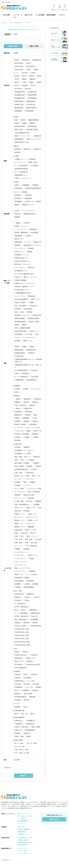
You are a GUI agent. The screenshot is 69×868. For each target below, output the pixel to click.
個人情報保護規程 (23, 821)
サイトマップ (21, 823)
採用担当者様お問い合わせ (25, 842)
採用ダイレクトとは (23, 814)
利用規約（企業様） (23, 840)
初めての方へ (29, 15)
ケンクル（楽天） (23, 851)
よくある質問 (40, 15)
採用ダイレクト (4, 23)
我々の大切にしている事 (25, 816)
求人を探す (7, 15)
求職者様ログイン (23, 834)
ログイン (62, 15)
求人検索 (11, 23)
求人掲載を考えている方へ (25, 838)
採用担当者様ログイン (24, 845)
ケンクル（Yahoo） (23, 853)
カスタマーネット (23, 848)
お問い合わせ (54, 819)
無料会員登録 (51, 15)
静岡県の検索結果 (18, 23)
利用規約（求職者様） (24, 829)
